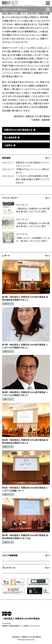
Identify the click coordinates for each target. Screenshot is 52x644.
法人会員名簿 (10, 137)
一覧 (46, 158)
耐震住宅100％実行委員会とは (18, 130)
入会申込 (8, 145)
